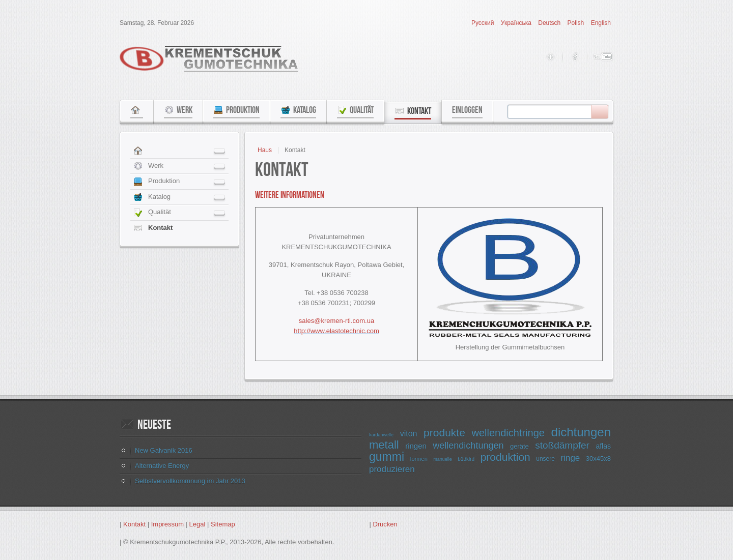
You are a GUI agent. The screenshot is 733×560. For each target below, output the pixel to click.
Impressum (167, 524)
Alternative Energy (162, 466)
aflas (603, 446)
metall (384, 445)
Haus (265, 150)
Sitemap (223, 524)
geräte (519, 446)
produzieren (392, 469)
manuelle (443, 459)
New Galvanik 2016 (164, 450)
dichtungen (581, 432)
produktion (505, 457)
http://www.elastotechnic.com (336, 331)
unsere (545, 459)
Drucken (385, 524)
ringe (570, 458)
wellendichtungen (468, 446)
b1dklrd (466, 459)
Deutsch (550, 23)
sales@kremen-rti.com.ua (336, 321)
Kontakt (134, 524)
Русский (484, 23)
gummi (387, 457)
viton (409, 434)
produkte (444, 433)
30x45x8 (598, 459)
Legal (198, 524)
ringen (416, 446)
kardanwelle (381, 435)
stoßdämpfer (562, 445)
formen (419, 459)
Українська (517, 23)
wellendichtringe (508, 433)
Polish (577, 23)
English (601, 23)
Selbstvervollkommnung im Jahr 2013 (190, 481)
